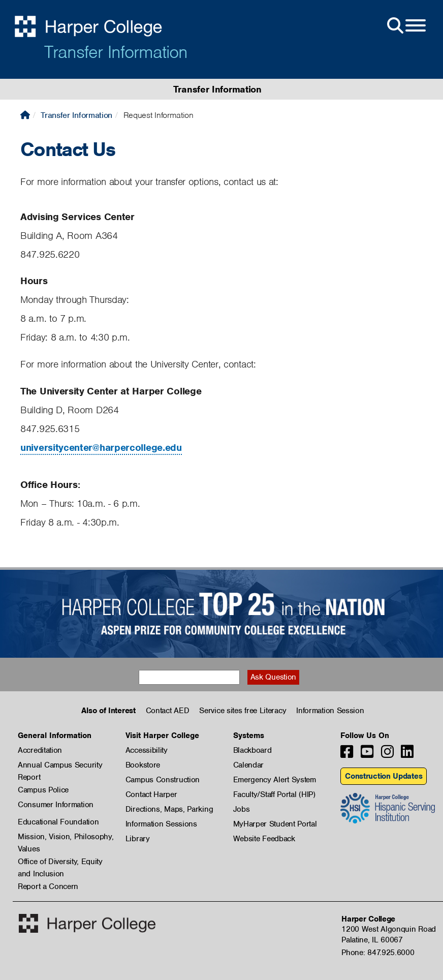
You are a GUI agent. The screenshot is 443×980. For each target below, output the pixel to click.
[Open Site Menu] (405, 26)
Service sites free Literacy (243, 711)
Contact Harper (151, 794)
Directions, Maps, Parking (169, 809)
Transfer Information (116, 52)
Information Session (330, 711)
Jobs (242, 809)
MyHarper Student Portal (275, 824)
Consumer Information (56, 805)
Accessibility (147, 750)
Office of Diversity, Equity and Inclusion (60, 862)
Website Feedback (264, 839)
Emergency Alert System (275, 780)
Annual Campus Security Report (60, 765)
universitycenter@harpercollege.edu (101, 448)
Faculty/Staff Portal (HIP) (274, 794)
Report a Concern (48, 886)
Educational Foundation (58, 822)
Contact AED (168, 711)
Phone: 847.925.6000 (378, 953)
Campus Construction (163, 780)
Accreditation (40, 750)
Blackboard (252, 750)
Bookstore (143, 765)
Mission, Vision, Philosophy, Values (66, 837)
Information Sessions (161, 824)
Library (138, 839)
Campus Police (43, 790)
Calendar (249, 765)
